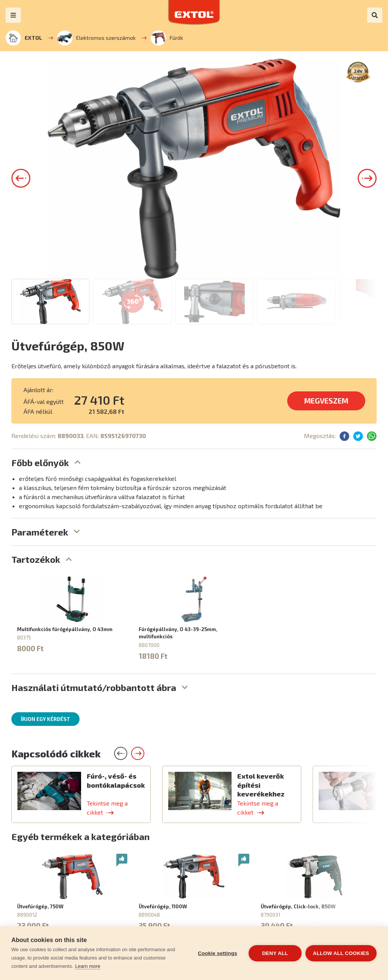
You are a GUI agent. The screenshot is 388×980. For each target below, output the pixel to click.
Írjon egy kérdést (45, 719)
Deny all (275, 953)
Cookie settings (217, 953)
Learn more (88, 966)
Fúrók (167, 38)
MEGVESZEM (326, 401)
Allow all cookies (341, 953)
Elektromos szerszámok (96, 38)
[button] (21, 178)
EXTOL (24, 38)
